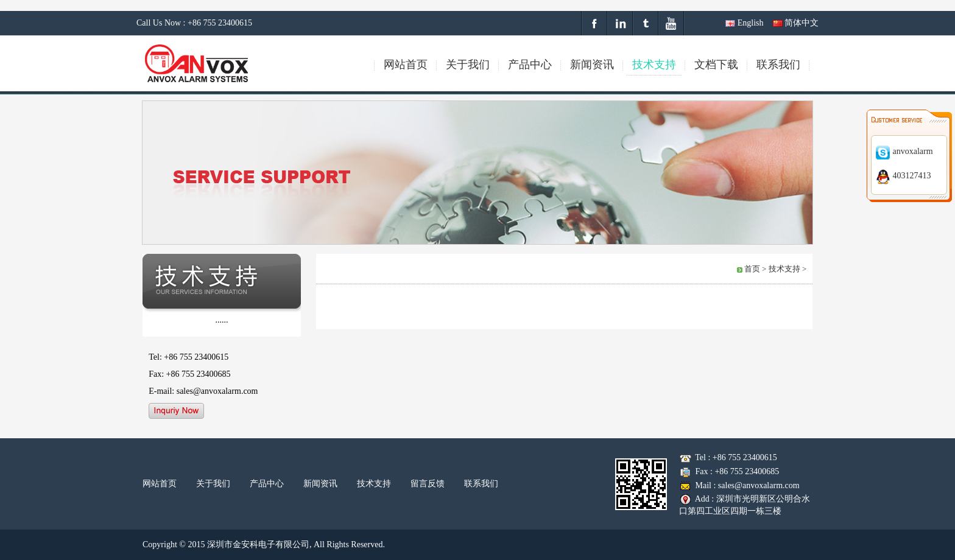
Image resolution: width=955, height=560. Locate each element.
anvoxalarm (904, 151)
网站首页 (160, 484)
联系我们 (481, 484)
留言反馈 (428, 484)
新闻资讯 (320, 484)
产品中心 (267, 484)
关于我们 (213, 484)
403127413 (903, 176)
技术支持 (374, 484)
